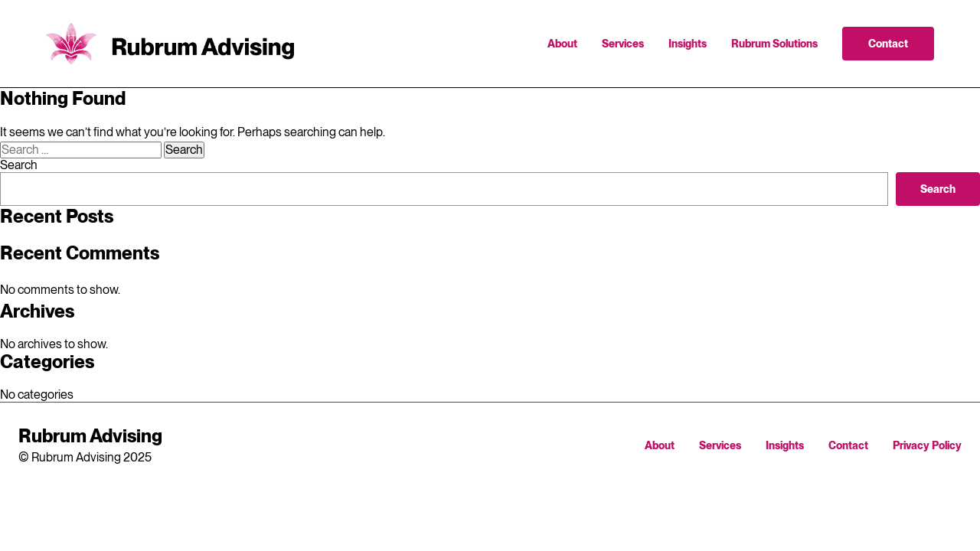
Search (19, 165)
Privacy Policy (927, 445)
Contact (888, 44)
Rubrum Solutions (774, 44)
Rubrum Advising (170, 44)
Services (623, 44)
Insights (688, 44)
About (562, 44)
